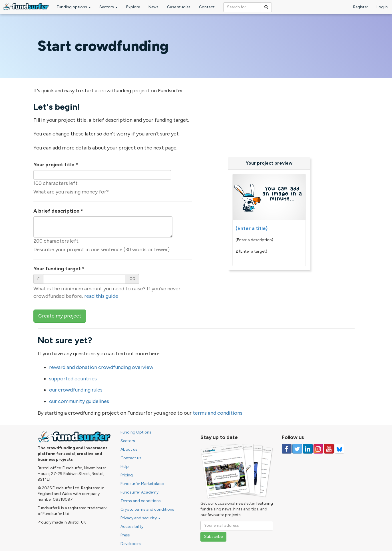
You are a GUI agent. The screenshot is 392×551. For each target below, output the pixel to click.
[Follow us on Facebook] (287, 449)
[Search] (266, 7)
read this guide (101, 296)
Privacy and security (140, 518)
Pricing (127, 475)
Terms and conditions (141, 501)
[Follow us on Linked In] (308, 449)
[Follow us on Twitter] (297, 449)
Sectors (108, 7)
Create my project (60, 316)
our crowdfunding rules (76, 390)
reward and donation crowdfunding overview (101, 367)
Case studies (179, 7)
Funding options (74, 7)
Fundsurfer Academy (139, 492)
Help (125, 467)
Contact (207, 7)
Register (361, 7)
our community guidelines (79, 401)
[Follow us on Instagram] (318, 449)
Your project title (56, 165)
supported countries (73, 379)
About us (129, 449)
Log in (382, 7)
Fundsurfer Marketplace (142, 484)
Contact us (131, 458)
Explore (133, 7)
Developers (131, 544)
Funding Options (136, 432)
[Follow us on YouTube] (329, 449)
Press (125, 535)
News (153, 7)
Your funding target (59, 269)
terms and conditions (218, 413)
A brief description (58, 211)
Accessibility (132, 527)
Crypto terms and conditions (147, 509)
